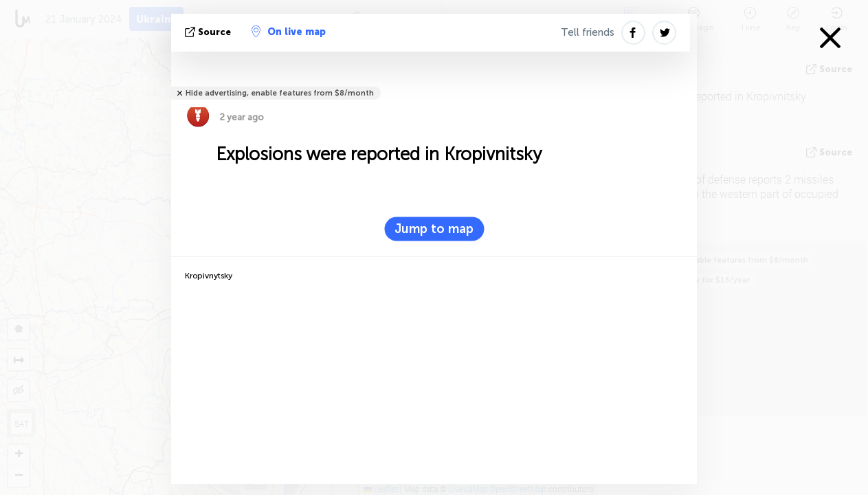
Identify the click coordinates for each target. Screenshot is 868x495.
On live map (289, 32)
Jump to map (434, 229)
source (209, 32)
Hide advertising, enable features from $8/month (280, 93)
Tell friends (588, 32)
